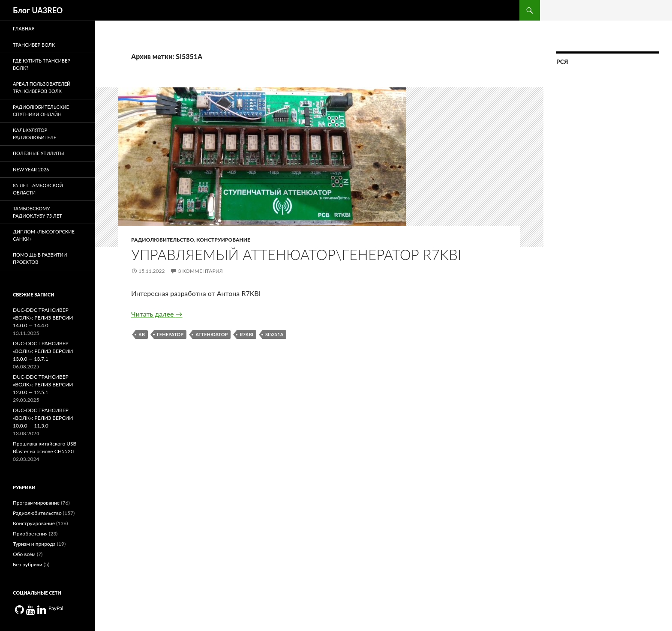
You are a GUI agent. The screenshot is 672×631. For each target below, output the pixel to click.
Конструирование (223, 240)
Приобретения (30, 534)
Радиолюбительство (162, 240)
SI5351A (274, 334)
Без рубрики (28, 564)
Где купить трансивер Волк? (42, 64)
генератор (170, 334)
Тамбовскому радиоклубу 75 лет (37, 212)
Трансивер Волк (34, 45)
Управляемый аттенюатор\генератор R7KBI (296, 254)
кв (142, 334)
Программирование (36, 503)
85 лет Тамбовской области (38, 189)
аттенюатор (211, 334)
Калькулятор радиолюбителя (35, 134)
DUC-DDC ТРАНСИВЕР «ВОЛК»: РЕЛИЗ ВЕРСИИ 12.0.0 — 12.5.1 (43, 384)
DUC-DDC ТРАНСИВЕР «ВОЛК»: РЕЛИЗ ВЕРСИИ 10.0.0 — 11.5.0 (43, 418)
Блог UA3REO (38, 10)
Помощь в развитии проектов (40, 258)
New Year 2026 (31, 169)
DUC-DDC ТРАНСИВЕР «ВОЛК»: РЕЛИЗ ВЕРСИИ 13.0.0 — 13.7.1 (43, 351)
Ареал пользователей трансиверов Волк (42, 87)
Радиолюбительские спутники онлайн (41, 111)
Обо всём (24, 554)
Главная (24, 28)
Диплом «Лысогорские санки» (44, 235)
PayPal (56, 608)
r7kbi (246, 334)
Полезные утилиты (38, 153)
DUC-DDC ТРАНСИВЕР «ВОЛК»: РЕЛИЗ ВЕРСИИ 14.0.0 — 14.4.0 (43, 318)
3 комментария (200, 271)
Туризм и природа (34, 544)
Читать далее (157, 314)
